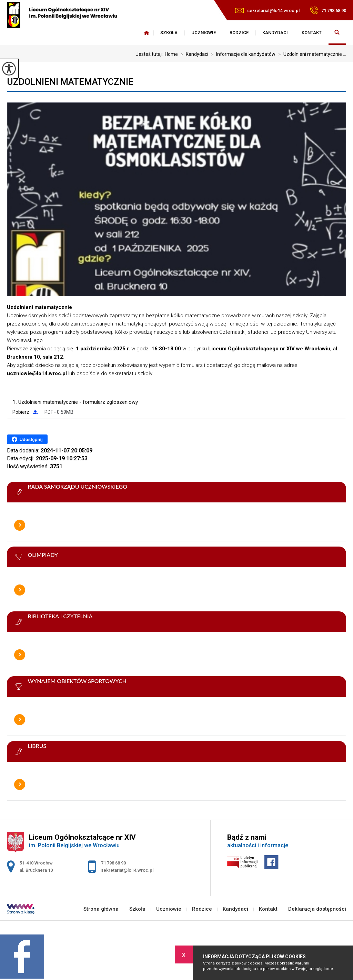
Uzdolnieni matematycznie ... (311, 54)
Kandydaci (275, 33)
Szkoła (169, 33)
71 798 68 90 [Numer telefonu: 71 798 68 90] (113, 863)
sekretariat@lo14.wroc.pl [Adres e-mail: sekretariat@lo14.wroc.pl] (127, 870)
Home (171, 54)
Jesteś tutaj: (150, 54)
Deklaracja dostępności (317, 909)
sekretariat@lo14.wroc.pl (267, 11)
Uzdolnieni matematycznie (70, 82)
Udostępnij (27, 439)
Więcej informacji (20, 525)
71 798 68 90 (328, 10)
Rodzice (239, 33)
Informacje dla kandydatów (242, 54)
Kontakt (312, 33)
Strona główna (147, 33)
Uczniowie (204, 33)
